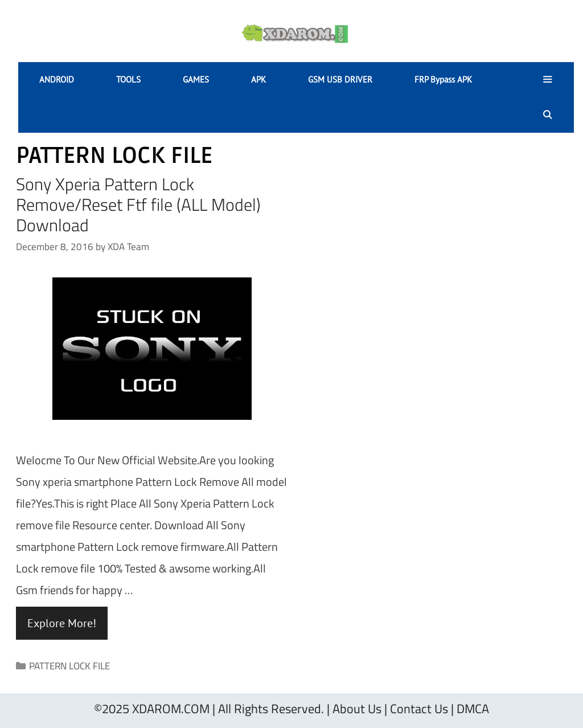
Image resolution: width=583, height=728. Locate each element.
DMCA (473, 709)
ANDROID (57, 79)
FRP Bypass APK (443, 79)
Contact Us (419, 709)
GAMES (196, 79)
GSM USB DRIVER (340, 79)
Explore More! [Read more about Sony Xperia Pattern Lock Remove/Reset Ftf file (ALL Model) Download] (62, 623)
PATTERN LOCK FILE (69, 666)
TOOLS (128, 79)
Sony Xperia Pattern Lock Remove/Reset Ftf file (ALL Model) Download (138, 205)
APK (258, 79)
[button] (547, 80)
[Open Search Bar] (547, 115)
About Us (357, 709)
